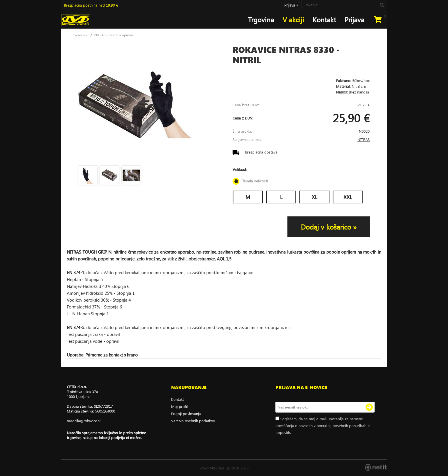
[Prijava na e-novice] (369, 407)
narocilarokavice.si (84, 421)
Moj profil (179, 406)
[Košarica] (378, 19)
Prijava (291, 5)
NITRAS (364, 139)
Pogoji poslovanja (186, 414)
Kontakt (324, 19)
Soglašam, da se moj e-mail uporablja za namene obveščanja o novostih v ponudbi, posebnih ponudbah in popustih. (323, 426)
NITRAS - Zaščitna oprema (114, 35)
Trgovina (261, 19)
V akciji (293, 19)
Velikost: (301, 176)
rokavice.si (80, 35)
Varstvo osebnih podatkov (193, 421)
